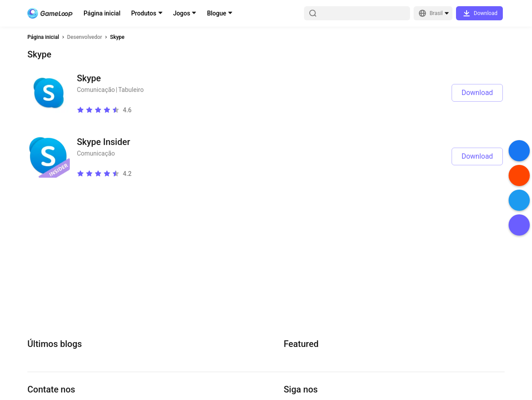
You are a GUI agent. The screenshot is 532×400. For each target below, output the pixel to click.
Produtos (144, 13)
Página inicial (102, 13)
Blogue (217, 13)
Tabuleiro (131, 90)
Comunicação (96, 90)
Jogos (182, 13)
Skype (117, 37)
